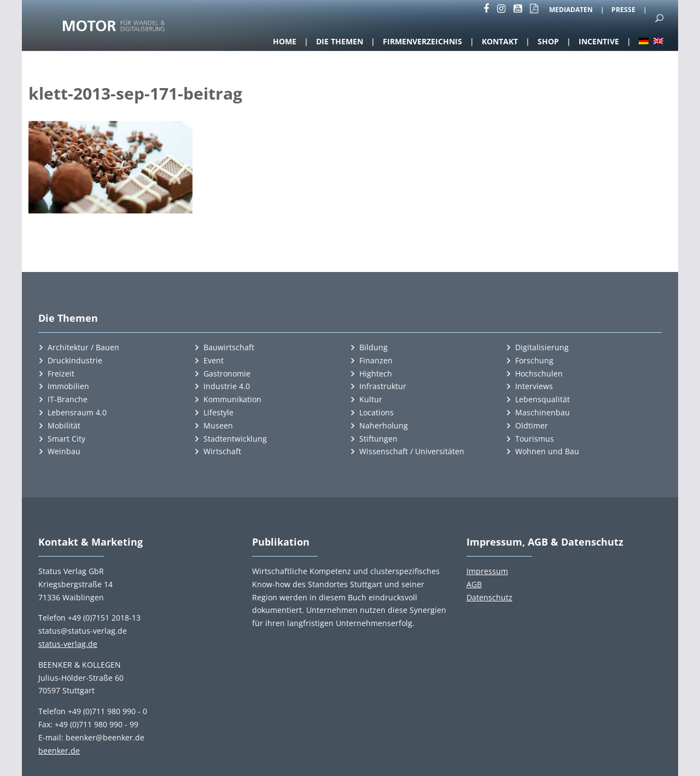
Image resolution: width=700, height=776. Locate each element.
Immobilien (68, 386)
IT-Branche (68, 399)
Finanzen (376, 360)
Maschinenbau (542, 412)
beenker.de (59, 751)
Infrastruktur (383, 386)
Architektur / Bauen (83, 347)
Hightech (376, 373)
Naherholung (384, 425)
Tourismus (535, 439)
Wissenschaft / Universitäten (412, 451)
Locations (377, 412)
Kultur (371, 399)
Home (285, 41)
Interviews (534, 386)
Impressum (487, 571)
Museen (218, 425)
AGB (474, 584)
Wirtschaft (222, 451)
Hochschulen (539, 373)
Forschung (534, 360)
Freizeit (61, 373)
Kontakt (500, 41)
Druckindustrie (75, 360)
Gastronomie (227, 373)
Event (214, 360)
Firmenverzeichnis (422, 41)
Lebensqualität (542, 399)
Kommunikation (232, 399)
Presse (623, 10)
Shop (548, 41)
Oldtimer (532, 425)
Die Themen (340, 41)
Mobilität (64, 425)
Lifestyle (218, 412)
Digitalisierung (542, 347)
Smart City (66, 439)
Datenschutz (489, 597)
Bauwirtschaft (229, 347)
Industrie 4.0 (227, 386)
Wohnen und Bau (547, 451)
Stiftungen (378, 439)
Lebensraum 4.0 (77, 412)
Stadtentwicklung (235, 439)
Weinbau (64, 451)
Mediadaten (571, 10)
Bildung (374, 347)
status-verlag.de (68, 644)
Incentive (599, 41)
